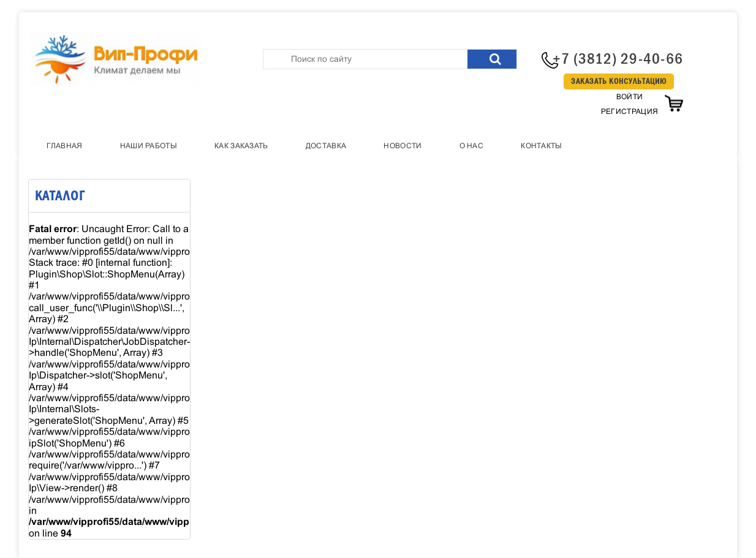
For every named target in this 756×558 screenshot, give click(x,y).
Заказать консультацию (618, 81)
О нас (472, 146)
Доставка (326, 146)
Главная (64, 146)
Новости (403, 146)
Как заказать (241, 146)
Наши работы (149, 146)
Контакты (541, 146)
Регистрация (629, 111)
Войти (630, 97)
